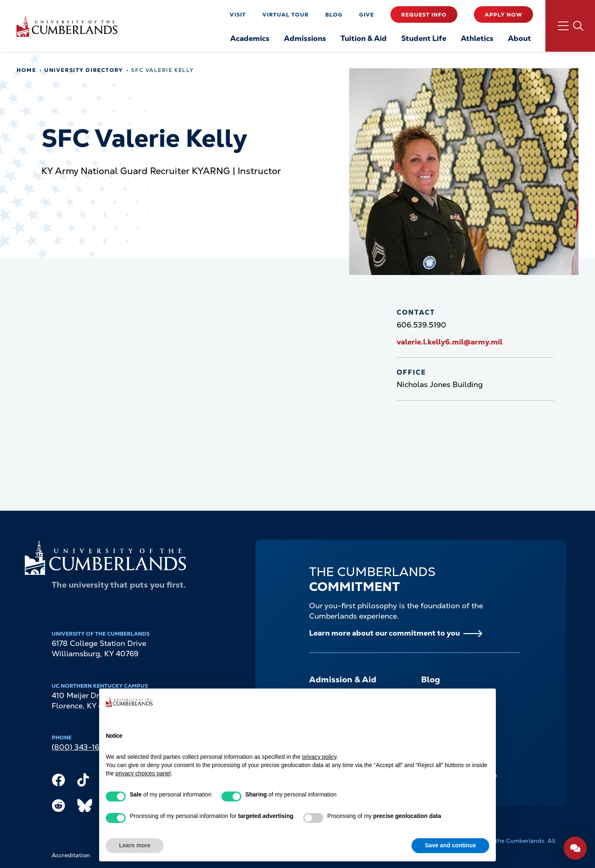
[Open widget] (575, 848)
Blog (334, 15)
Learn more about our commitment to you (384, 633)
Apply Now (503, 15)
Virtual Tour (286, 15)
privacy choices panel (143, 773)
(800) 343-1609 (80, 747)
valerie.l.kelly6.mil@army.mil (450, 342)
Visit (238, 15)
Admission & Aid (343, 679)
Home (26, 70)
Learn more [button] (135, 845)
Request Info (424, 15)
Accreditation (71, 855)
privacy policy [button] (319, 757)
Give (367, 15)
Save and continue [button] (450, 845)
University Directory (83, 70)
